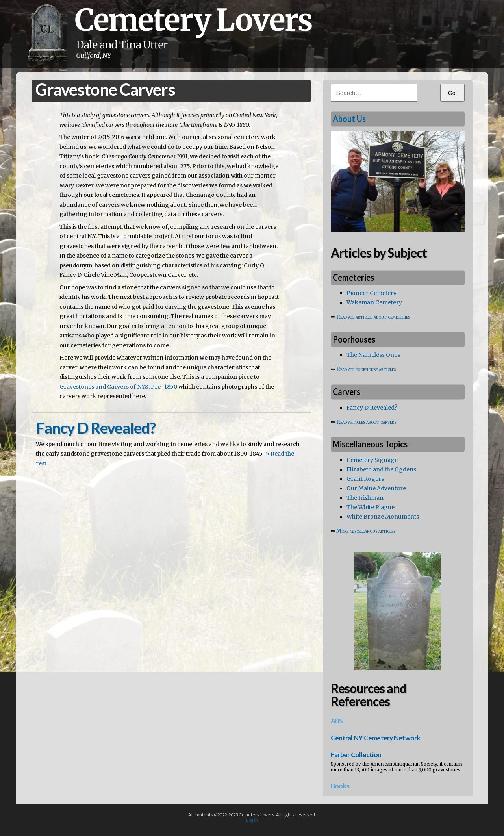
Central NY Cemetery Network (376, 738)
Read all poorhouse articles (366, 369)
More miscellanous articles (366, 531)
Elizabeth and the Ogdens (381, 469)
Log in (252, 820)
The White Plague (371, 507)
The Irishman (365, 498)
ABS (337, 721)
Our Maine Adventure (376, 488)
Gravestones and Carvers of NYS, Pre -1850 (118, 387)
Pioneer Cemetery (372, 293)
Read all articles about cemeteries (373, 317)
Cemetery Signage (372, 460)
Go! (453, 93)
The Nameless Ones (373, 355)
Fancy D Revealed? (372, 408)
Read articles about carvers (366, 422)
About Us (349, 119)
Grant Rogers (365, 479)
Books (340, 786)
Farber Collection (356, 755)
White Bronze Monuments (383, 517)
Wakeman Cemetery (374, 302)
